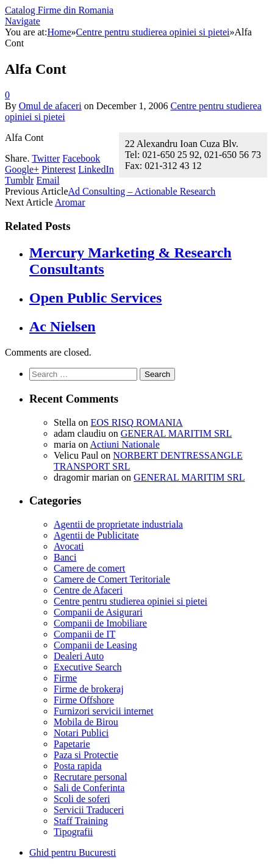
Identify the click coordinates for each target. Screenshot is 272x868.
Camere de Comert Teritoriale (112, 579)
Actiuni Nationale (125, 444)
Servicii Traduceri (89, 810)
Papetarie (72, 744)
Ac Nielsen (63, 326)
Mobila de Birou (86, 722)
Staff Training (81, 821)
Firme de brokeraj (89, 689)
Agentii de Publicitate (96, 535)
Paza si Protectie (86, 755)
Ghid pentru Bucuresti (73, 852)
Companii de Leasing (95, 645)
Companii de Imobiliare (100, 623)
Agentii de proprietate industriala (118, 524)
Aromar (70, 202)
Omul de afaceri (50, 106)
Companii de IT (84, 634)
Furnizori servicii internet (104, 711)
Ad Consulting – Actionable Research (142, 191)
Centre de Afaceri (88, 590)
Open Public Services (95, 298)
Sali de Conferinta (89, 788)
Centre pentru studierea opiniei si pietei (131, 601)
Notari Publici (81, 733)
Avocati (69, 546)
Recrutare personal (90, 777)
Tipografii (73, 832)
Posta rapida (78, 766)
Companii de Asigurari (98, 612)
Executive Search (88, 667)
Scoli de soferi (82, 799)
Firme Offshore (84, 700)
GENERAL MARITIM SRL (177, 433)
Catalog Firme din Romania (59, 10)
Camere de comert (89, 568)
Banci (65, 557)
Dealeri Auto (79, 656)
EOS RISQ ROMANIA (136, 422)
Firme (65, 678)
